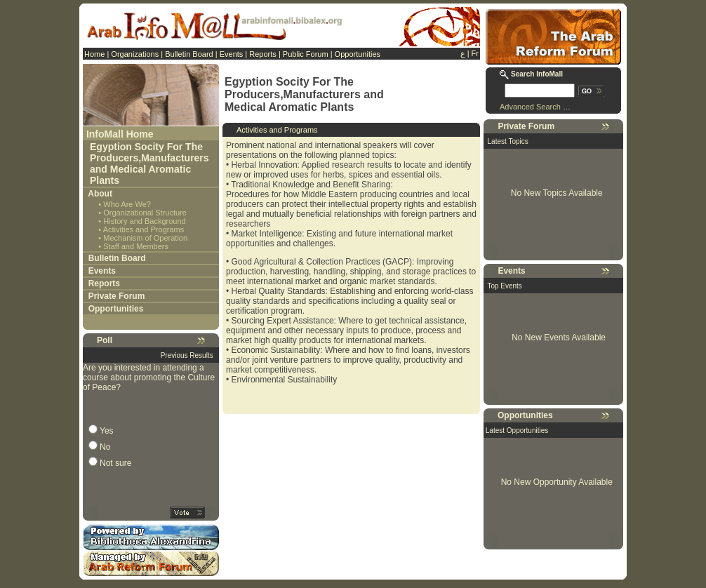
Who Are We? (127, 204)
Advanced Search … (535, 107)
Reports (263, 54)
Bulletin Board (189, 54)
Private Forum (117, 296)
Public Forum (306, 54)
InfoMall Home (120, 134)
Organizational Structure (145, 213)
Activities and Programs (144, 229)
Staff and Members (136, 246)
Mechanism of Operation (145, 238)
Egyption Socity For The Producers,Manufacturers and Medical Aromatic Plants (149, 163)
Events (232, 54)
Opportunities (358, 54)
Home (94, 54)
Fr (475, 53)
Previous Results (187, 355)
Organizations (135, 54)
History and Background (144, 221)
